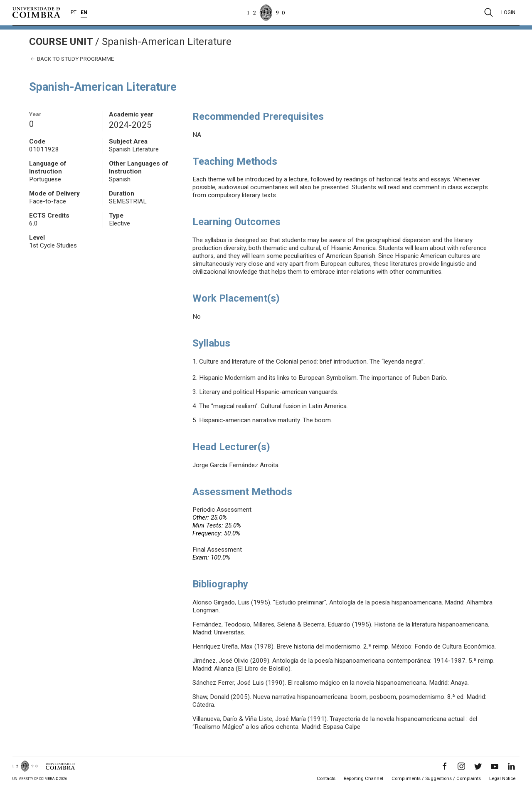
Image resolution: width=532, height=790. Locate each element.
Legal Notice (502, 779)
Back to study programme (71, 59)
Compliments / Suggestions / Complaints (436, 779)
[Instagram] (461, 766)
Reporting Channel (363, 779)
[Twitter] (478, 766)
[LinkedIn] (511, 766)
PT (74, 12)
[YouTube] (495, 766)
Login (508, 12)
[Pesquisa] (489, 12)
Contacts (326, 779)
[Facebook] (445, 766)
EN (84, 12)
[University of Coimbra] (36, 12)
